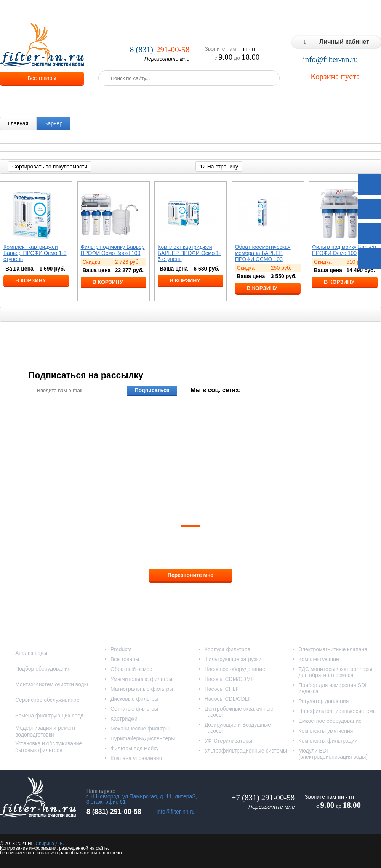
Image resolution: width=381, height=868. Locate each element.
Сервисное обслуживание (47, 700)
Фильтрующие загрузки (233, 659)
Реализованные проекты (233, 11)
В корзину (30, 280)
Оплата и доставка (170, 11)
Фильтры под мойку (135, 748)
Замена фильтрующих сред (49, 716)
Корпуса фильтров (227, 649)
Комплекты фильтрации (328, 741)
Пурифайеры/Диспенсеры (143, 738)
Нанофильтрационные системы (337, 711)
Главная (18, 123)
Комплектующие (319, 659)
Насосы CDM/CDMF (229, 679)
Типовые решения (296, 11)
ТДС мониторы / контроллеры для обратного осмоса (335, 672)
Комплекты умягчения (326, 731)
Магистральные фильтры (142, 689)
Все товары (42, 78)
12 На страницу (219, 167)
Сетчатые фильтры (134, 709)
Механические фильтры (140, 729)
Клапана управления (136, 758)
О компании (97, 11)
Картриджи (124, 719)
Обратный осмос (131, 669)
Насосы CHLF (222, 689)
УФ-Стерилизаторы (228, 741)
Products (121, 649)
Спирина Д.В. (50, 844)
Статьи (336, 11)
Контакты (366, 11)
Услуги (129, 11)
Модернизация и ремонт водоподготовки (46, 731)
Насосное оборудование (235, 669)
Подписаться (152, 390)
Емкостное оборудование (330, 721)
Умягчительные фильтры (141, 679)
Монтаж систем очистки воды (52, 684)
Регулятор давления (323, 701)
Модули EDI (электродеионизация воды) (333, 754)
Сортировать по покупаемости (50, 167)
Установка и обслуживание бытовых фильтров (49, 747)
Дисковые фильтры (134, 699)
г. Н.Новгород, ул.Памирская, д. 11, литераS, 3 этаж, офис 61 (142, 799)
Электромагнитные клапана (333, 649)
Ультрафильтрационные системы (246, 751)
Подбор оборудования (43, 669)
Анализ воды (31, 653)
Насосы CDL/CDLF (228, 699)
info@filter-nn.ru (330, 60)
